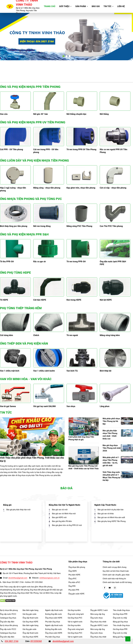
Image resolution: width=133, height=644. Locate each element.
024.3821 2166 (12, 641)
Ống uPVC (73, 579)
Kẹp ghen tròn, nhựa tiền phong (81, 188)
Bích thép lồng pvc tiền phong (14, 226)
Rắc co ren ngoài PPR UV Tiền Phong (113, 151)
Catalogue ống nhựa (8, 618)
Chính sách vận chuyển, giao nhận (116, 575)
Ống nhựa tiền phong (77, 567)
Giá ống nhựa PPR (120, 614)
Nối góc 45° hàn (41, 114)
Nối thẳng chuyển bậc (76, 114)
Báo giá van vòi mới (60, 510)
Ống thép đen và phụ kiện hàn (24, 344)
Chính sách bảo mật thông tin (114, 579)
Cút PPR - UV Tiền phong (11, 149)
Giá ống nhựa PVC (75, 618)
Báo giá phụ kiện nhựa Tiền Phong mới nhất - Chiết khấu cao (110, 435)
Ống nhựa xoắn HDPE (54, 618)
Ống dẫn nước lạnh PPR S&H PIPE (113, 263)
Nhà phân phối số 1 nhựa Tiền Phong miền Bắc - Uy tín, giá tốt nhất (111, 461)
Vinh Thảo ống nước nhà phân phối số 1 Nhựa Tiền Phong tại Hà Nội (111, 476)
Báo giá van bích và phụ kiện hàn (111, 510)
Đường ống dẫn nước (54, 614)
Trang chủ (49, 6)
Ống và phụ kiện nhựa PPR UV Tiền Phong (33, 122)
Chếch (36, 335)
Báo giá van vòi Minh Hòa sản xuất (111, 517)
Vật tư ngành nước (75, 622)
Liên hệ (121, 6)
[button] (63, 56)
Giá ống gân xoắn (29, 614)
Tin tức (108, 6)
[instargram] (115, 588)
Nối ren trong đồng (42, 226)
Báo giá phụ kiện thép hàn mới (18, 510)
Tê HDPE (4, 300)
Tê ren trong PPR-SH (76, 262)
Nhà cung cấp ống (98, 614)
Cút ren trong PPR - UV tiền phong (46, 151)
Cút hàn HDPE (40, 300)
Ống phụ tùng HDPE (15, 273)
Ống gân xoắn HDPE (76, 594)
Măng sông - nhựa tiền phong (47, 188)
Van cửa (4, 114)
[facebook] (105, 588)
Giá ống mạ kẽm (74, 610)
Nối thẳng (104, 114)
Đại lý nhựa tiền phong (9, 610)
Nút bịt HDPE (106, 300)
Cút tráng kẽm (6, 335)
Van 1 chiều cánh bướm (44, 371)
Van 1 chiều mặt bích (10, 371)
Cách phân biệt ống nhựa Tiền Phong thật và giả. (81, 438)
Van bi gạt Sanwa (8, 406)
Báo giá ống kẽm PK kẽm (62, 521)
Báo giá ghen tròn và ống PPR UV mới (67, 525)
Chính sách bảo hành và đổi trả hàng (117, 582)
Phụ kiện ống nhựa (53, 622)
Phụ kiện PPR (74, 590)
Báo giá (96, 6)
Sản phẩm (82, 6)
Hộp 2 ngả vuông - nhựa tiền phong (13, 189)
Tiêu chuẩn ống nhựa (121, 610)
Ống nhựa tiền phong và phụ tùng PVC (31, 199)
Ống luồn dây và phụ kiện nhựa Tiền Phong (34, 161)
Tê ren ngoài (72, 335)
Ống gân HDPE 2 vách (99, 610)
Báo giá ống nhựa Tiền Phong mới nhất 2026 (112, 448)
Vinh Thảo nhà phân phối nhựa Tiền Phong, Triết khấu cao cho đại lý (32, 459)
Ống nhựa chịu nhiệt (98, 622)
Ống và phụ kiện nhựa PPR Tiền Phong (30, 87)
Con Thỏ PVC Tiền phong (111, 226)
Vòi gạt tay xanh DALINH (45, 406)
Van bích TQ (72, 371)
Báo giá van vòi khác (106, 514)
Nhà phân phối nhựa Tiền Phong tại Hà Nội (111, 421)
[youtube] (110, 588)
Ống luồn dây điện (7, 622)
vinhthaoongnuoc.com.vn (49, 578)
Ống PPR (72, 586)
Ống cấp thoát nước (30, 618)
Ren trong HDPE (74, 300)
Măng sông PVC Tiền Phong (79, 226)
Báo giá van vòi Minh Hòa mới (64, 514)
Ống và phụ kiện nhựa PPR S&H (24, 234)
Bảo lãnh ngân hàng (30, 610)
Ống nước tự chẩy (120, 618)
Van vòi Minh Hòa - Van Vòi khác (26, 379)
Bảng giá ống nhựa (120, 622)
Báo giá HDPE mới (59, 517)
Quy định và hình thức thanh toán (116, 571)
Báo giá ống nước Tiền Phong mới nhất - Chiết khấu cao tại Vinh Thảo (84, 467)
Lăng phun (105, 406)
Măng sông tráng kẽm (110, 335)
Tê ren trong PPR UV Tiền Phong (81, 149)
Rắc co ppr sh (39, 262)
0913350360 (36, 641)
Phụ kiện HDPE (74, 575)
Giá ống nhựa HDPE (30, 622)
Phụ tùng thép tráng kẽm (21, 308)
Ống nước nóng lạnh (76, 614)
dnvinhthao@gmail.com (18, 578)
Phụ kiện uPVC (74, 582)
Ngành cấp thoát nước (54, 610)
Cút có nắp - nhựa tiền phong (113, 188)
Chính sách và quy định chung (115, 567)
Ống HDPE (73, 571)
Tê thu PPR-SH (7, 262)
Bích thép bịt (106, 371)
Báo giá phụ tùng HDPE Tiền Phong (112, 521)
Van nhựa (71, 406)
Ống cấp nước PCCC (8, 614)
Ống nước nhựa (97, 618)
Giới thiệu (65, 6)
